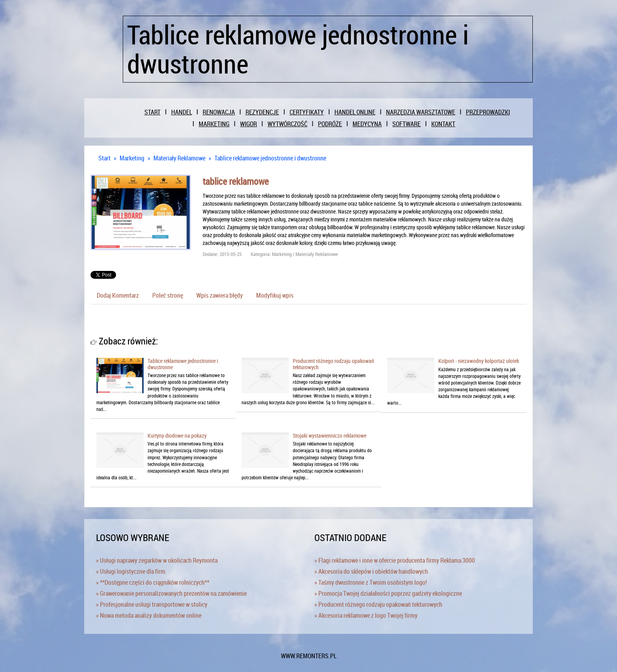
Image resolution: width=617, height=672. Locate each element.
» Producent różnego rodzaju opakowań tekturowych (378, 604)
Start (104, 158)
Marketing (132, 158)
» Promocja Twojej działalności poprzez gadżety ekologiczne (388, 593)
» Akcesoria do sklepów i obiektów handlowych (371, 571)
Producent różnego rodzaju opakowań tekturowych (333, 364)
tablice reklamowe (236, 181)
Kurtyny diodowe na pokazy (177, 435)
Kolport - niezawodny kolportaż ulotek (479, 361)
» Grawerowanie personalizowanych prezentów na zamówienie (171, 593)
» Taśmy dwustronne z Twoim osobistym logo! (371, 582)
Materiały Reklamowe (179, 158)
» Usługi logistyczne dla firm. (131, 571)
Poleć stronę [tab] (168, 295)
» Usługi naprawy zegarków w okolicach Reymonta (157, 560)
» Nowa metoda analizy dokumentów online (149, 615)
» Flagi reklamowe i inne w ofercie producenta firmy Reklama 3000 (395, 560)
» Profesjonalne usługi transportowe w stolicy (152, 604)
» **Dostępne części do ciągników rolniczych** (153, 582)
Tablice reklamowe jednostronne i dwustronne (270, 158)
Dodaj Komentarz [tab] (118, 295)
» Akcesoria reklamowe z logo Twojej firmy (366, 615)
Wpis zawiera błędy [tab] (220, 295)
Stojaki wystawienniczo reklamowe (330, 435)
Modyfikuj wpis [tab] (275, 295)
